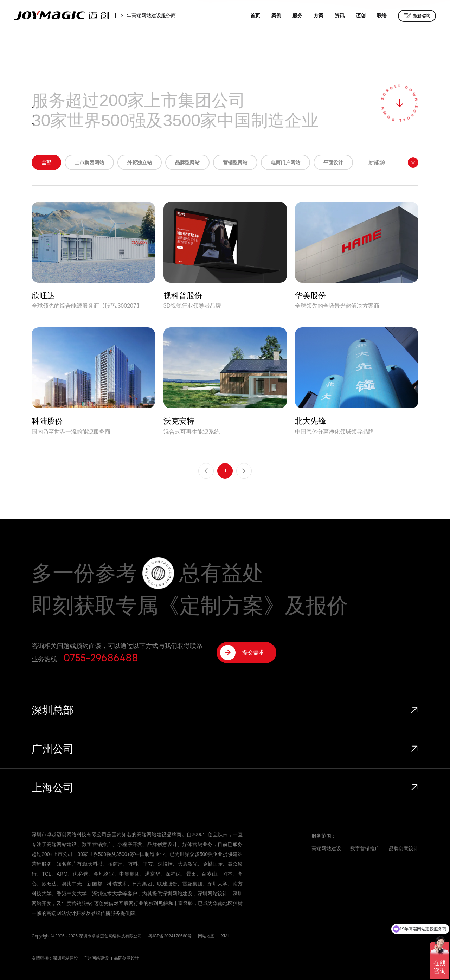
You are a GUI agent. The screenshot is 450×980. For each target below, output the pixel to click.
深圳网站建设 (65, 958)
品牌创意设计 (404, 848)
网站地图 (206, 936)
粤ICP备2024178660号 (170, 936)
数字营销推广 (365, 848)
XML (226, 936)
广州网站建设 (96, 958)
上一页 (206, 471)
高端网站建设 (326, 848)
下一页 (244, 471)
